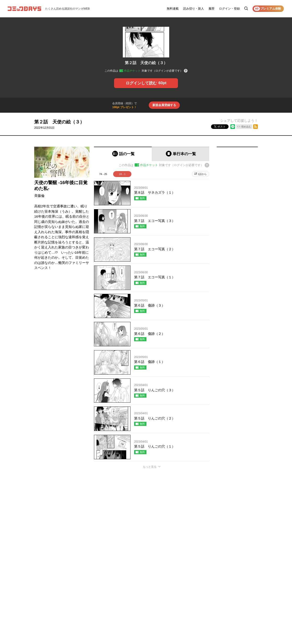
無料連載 (173, 9)
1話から (202, 174)
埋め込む (246, 127)
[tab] (123, 154)
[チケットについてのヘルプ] (186, 71)
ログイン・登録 (229, 9)
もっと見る (150, 467)
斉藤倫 (39, 196)
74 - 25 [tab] (103, 174)
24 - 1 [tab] (122, 174)
